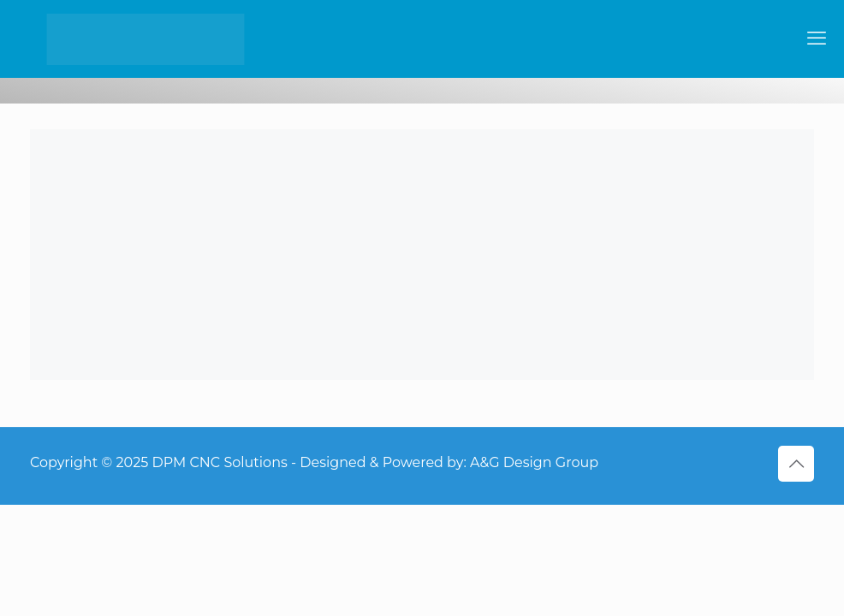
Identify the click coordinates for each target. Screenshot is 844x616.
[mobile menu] (817, 38)
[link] (422, 255)
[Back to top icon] (796, 464)
